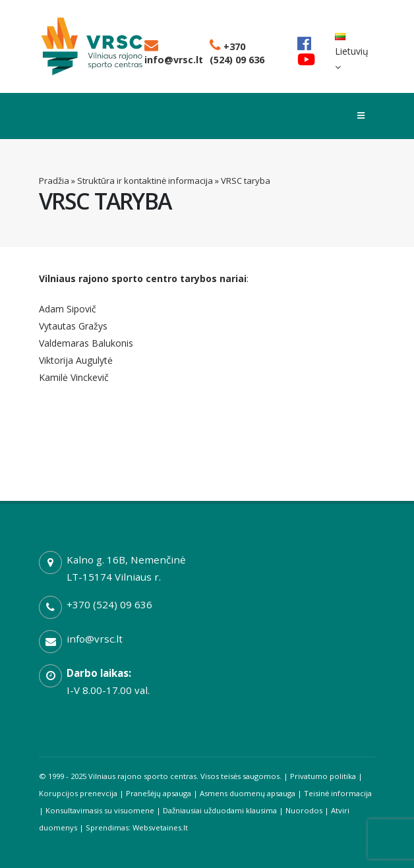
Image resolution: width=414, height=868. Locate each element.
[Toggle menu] (361, 116)
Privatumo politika (323, 776)
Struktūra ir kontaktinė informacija (145, 181)
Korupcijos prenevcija (78, 793)
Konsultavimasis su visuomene (100, 810)
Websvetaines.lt (160, 827)
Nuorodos (304, 810)
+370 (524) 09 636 (237, 53)
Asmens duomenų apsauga (248, 793)
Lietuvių (352, 52)
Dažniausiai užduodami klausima (220, 810)
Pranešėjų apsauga (159, 793)
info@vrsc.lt (174, 53)
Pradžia (54, 181)
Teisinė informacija (338, 793)
